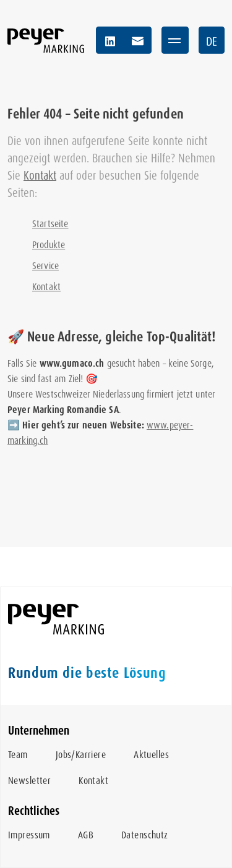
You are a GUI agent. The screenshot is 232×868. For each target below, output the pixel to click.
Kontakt (40, 176)
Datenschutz (145, 835)
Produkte (49, 245)
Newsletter (29, 781)
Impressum (29, 835)
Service (45, 266)
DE (212, 41)
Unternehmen (39, 731)
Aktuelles (151, 755)
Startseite (50, 224)
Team (18, 755)
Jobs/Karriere (81, 755)
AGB (86, 835)
